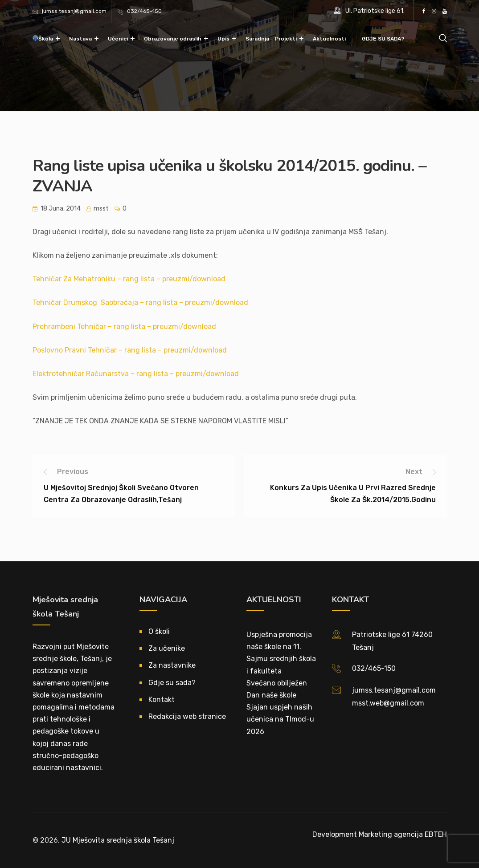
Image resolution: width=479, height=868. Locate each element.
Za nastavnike (172, 665)
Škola (46, 39)
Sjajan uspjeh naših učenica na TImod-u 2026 (280, 719)
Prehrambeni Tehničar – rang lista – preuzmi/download (124, 327)
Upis (223, 39)
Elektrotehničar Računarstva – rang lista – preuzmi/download (136, 374)
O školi (159, 631)
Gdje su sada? (172, 683)
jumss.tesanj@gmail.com (74, 11)
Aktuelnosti (329, 39)
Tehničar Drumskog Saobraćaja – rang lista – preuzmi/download (140, 302)
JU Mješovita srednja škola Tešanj (118, 840)
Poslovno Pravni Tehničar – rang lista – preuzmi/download (130, 350)
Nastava (80, 39)
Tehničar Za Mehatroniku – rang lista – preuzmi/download (129, 279)
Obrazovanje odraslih (173, 39)
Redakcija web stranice (187, 716)
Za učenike (167, 648)
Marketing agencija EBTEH (403, 834)
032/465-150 (144, 11)
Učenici (118, 39)
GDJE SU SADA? (383, 39)
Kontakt (162, 700)
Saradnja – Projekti (271, 39)
